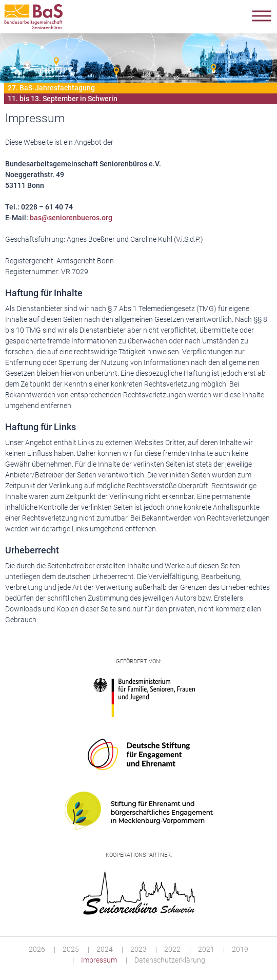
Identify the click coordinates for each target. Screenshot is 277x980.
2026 (37, 949)
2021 (206, 949)
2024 (105, 949)
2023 (138, 949)
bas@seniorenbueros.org (71, 218)
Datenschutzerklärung (170, 960)
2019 (240, 949)
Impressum (99, 960)
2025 (71, 949)
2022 (172, 949)
